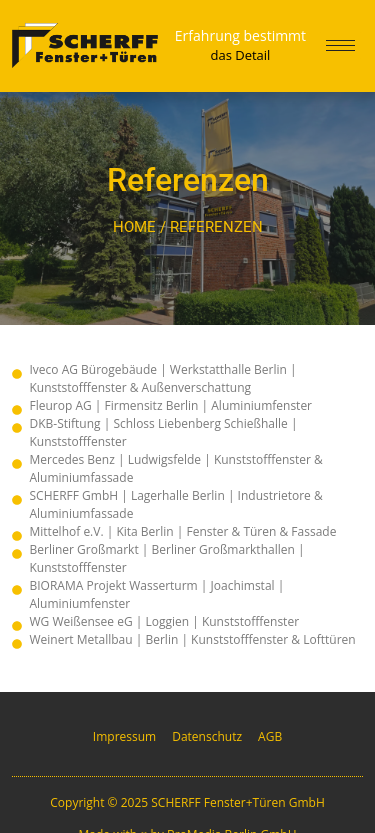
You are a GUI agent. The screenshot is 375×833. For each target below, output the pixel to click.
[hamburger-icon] (340, 45)
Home (134, 227)
